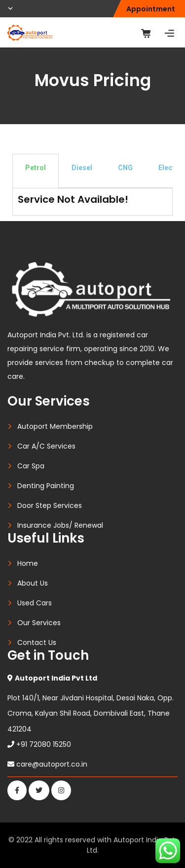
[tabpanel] (92, 202)
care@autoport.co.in (52, 764)
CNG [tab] (125, 168)
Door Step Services (50, 505)
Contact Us (37, 642)
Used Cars (35, 603)
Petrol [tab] (36, 168)
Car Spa (31, 466)
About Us (33, 583)
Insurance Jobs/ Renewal (60, 525)
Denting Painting (46, 486)
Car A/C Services (46, 446)
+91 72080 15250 (44, 744)
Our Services (39, 623)
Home (28, 563)
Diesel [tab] (82, 168)
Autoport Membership (55, 426)
